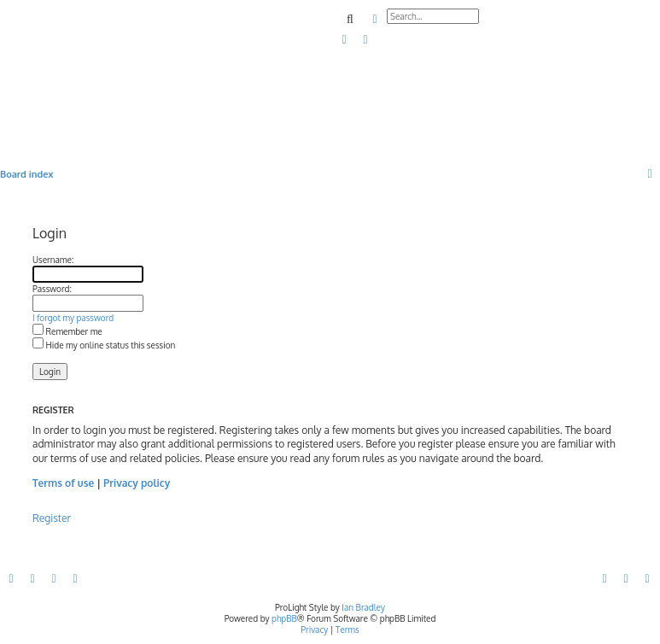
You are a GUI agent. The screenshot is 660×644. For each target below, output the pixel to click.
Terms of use (63, 483)
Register (52, 518)
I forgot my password (73, 318)
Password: (52, 289)
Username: (53, 260)
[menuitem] (345, 40)
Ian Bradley (363, 607)
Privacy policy (137, 483)
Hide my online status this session (104, 345)
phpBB (284, 618)
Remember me (67, 331)
